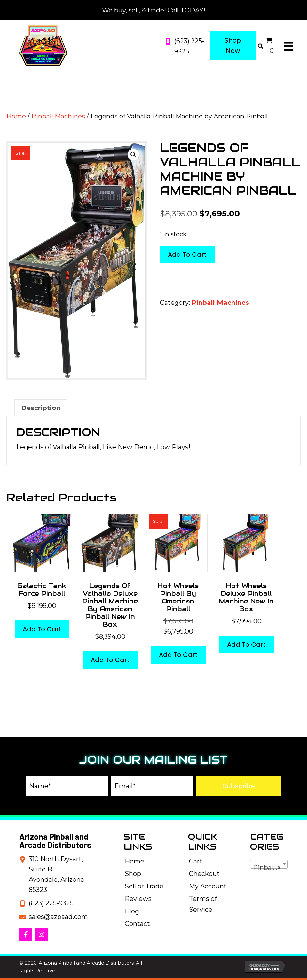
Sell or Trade (144, 886)
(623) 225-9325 (51, 903)
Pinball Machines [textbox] (270, 868)
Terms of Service (203, 904)
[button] (133, 155)
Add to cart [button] (42, 629)
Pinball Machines (58, 116)
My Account (208, 886)
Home (16, 116)
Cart (196, 861)
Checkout (204, 874)
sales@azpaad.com (58, 917)
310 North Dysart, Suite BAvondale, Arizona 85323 (56, 874)
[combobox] (269, 864)
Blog (132, 911)
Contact (137, 924)
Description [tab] (41, 408)
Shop (133, 874)
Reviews (138, 899)
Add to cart (187, 255)
